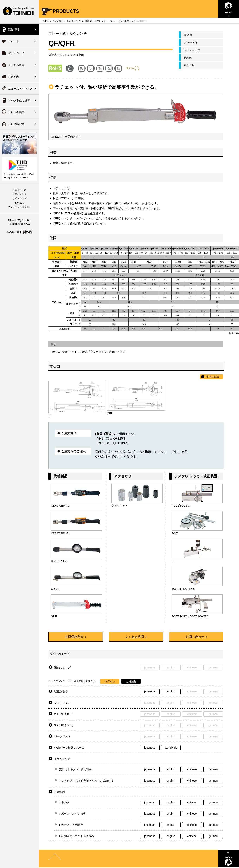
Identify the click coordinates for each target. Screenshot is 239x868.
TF (174, 561)
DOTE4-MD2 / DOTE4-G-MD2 (190, 616)
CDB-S (55, 589)
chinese (192, 769)
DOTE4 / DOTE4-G (184, 589)
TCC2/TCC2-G (181, 506)
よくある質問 (16, 65)
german (213, 769)
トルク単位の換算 (19, 100)
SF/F (54, 616)
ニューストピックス (20, 89)
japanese (150, 691)
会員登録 (131, 681)
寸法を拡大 (213, 377)
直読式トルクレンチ (96, 21)
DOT (175, 533)
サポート (14, 41)
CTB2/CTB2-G (60, 533)
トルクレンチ (74, 21)
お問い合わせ (19, 194)
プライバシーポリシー (19, 207)
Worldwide (171, 748)
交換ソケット (120, 506)
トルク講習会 (16, 124)
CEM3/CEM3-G (60, 506)
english (171, 691)
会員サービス (19, 190)
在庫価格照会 (76, 637)
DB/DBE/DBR (59, 561)
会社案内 (14, 77)
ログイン (110, 681)
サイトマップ (19, 198)
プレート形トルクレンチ (123, 21)
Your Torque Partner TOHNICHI (19, 12)
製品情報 (14, 29)
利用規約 (19, 203)
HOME (45, 21)
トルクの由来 (16, 112)
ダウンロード (16, 53)
